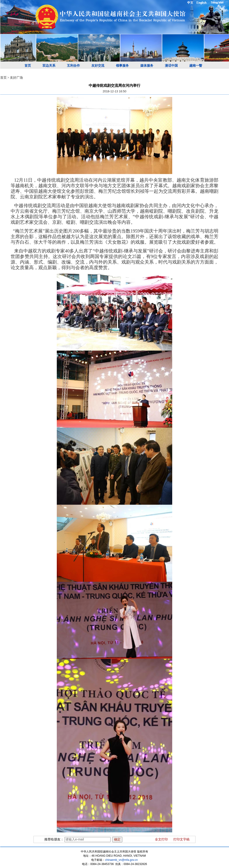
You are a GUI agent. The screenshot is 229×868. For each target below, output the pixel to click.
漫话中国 (171, 66)
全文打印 (161, 839)
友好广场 (16, 78)
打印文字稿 (181, 839)
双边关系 (49, 66)
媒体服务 (147, 66)
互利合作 (73, 66)
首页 (28, 66)
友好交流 (98, 66)
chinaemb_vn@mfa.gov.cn (121, 860)
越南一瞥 (196, 66)
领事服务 (122, 66)
